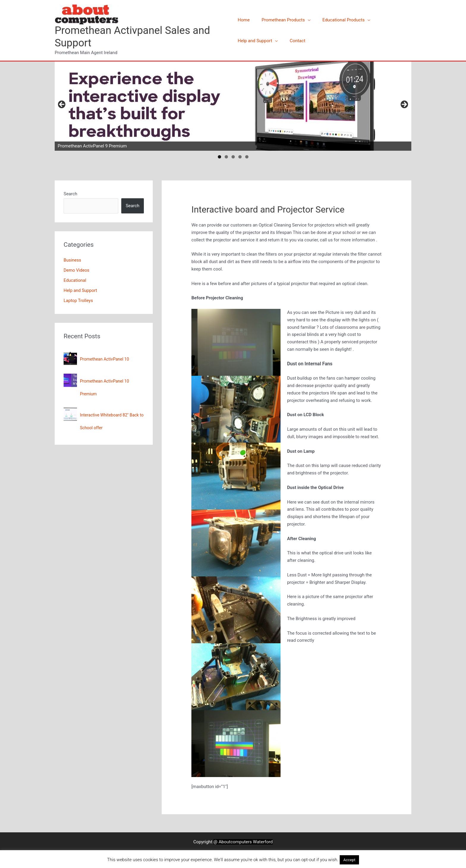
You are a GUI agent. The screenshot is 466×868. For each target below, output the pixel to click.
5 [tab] (247, 157)
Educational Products (338, 20)
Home (244, 20)
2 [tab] (226, 157)
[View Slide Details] (233, 106)
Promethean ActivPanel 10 (104, 359)
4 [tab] (240, 157)
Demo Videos (77, 270)
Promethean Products (280, 20)
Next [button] (404, 105)
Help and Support (255, 41)
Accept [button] (349, 860)
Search (70, 194)
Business (73, 260)
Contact (295, 41)
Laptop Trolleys (79, 300)
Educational (75, 280)
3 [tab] (233, 157)
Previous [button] (62, 105)
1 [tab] (219, 157)
